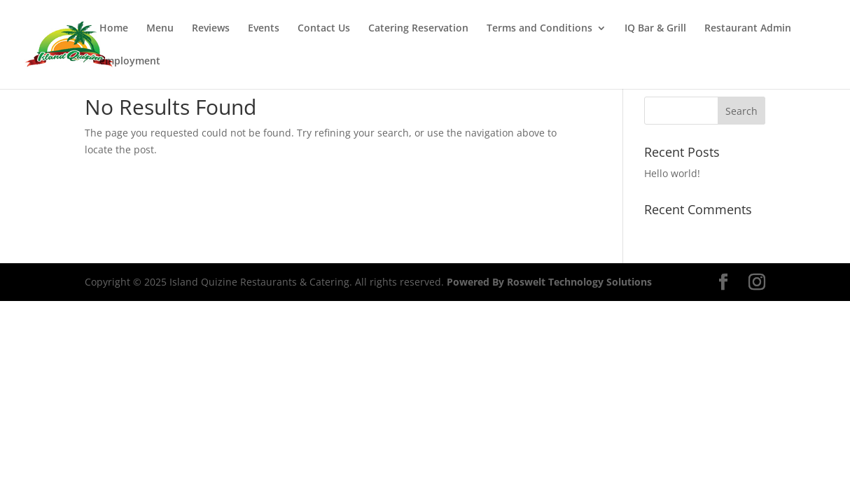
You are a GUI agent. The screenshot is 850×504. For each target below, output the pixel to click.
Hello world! (672, 173)
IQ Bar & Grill (655, 29)
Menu (160, 29)
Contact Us (324, 29)
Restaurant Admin (748, 29)
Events (264, 29)
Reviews (211, 29)
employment (130, 62)
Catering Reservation (418, 29)
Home (114, 29)
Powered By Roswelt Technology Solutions (549, 282)
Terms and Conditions (539, 29)
